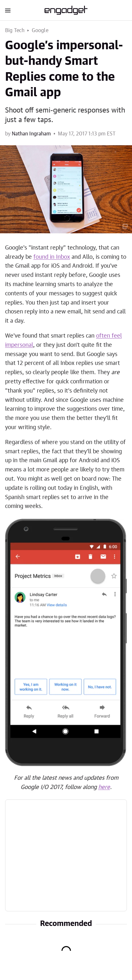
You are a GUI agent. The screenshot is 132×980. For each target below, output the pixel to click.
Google (40, 31)
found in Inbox (52, 257)
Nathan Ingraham (31, 134)
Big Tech (15, 31)
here (104, 787)
